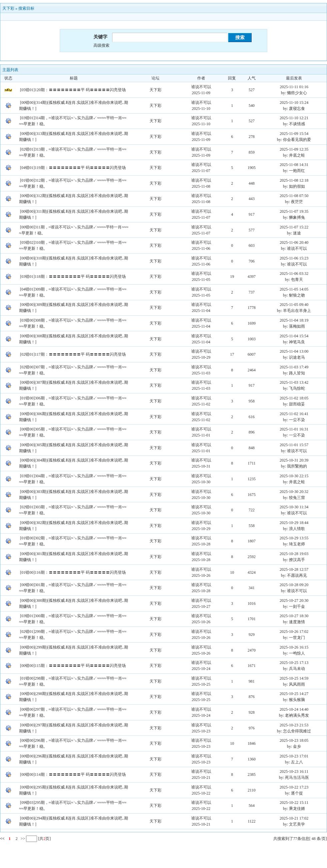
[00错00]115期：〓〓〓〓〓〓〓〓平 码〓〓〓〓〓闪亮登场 (73, 666)
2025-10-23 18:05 (294, 740)
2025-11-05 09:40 (294, 305)
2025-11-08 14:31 (294, 165)
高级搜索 (101, 45)
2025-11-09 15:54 (294, 134)
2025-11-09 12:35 (294, 149)
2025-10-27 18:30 (294, 616)
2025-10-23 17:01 (294, 756)
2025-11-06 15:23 (294, 258)
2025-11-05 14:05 (294, 289)
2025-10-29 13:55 (294, 538)
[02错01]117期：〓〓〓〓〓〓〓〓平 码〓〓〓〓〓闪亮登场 (73, 354)
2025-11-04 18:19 (294, 320)
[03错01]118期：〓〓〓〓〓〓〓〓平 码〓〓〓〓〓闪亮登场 (73, 277)
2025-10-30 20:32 (294, 492)
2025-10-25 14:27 (294, 694)
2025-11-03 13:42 (294, 382)
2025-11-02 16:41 (294, 414)
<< (2, 839)
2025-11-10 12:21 (294, 118)
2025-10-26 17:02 (294, 632)
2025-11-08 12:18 (294, 180)
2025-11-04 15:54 (294, 336)
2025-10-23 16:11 (294, 771)
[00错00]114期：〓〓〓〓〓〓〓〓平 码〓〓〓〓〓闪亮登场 (73, 774)
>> (23, 839)
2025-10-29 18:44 (294, 523)
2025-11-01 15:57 (294, 445)
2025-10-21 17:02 (294, 818)
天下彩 (8, 8)
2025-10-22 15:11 (294, 803)
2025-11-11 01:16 (294, 87)
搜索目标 (26, 8)
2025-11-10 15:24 (294, 103)
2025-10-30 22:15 (294, 476)
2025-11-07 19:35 (294, 211)
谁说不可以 (201, 87)
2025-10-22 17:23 (294, 787)
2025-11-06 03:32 (294, 274)
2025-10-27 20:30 (294, 600)
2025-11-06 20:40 (294, 242)
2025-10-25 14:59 (294, 678)
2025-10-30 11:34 (294, 507)
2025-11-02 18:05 (294, 398)
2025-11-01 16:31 (294, 429)
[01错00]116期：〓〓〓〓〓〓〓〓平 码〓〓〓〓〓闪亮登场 (73, 572)
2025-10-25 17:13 (294, 663)
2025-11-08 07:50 (294, 196)
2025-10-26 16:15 (294, 647)
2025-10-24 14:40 (294, 709)
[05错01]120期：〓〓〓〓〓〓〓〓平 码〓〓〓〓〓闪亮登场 (73, 90)
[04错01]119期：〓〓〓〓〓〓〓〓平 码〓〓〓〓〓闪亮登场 (73, 168)
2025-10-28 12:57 (294, 569)
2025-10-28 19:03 (294, 554)
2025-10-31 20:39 (294, 460)
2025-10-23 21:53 (294, 725)
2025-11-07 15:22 (294, 227)
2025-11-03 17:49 (294, 367)
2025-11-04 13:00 (294, 351)
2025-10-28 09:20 (294, 585)
